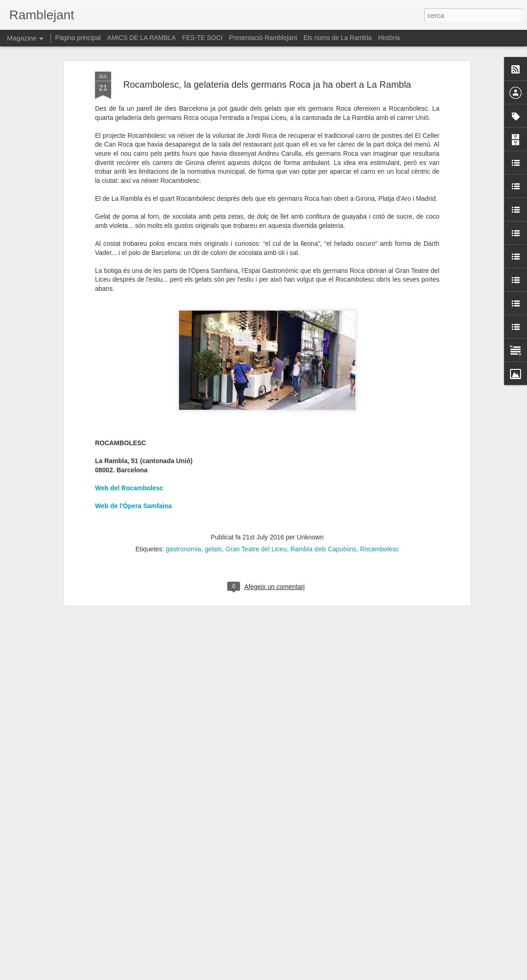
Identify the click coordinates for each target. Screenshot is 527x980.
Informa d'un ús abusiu (341, 975)
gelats (213, 506)
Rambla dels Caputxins (323, 506)
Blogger (305, 975)
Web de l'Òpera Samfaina (133, 463)
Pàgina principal (78, 38)
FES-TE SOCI (202, 38)
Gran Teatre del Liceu (256, 506)
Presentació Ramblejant (263, 38)
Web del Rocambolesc (129, 445)
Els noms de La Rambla (338, 38)
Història (389, 38)
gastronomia (183, 506)
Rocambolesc (379, 506)
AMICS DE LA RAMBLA (142, 38)
